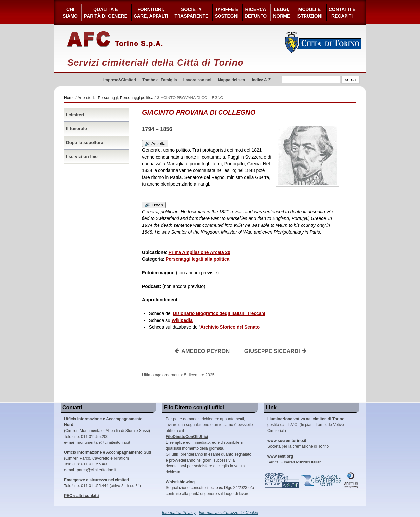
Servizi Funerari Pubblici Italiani (295, 459)
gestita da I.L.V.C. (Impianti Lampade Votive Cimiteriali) (306, 425)
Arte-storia (86, 98)
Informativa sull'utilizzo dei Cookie (229, 513)
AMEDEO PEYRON (202, 351)
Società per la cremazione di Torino (298, 443)
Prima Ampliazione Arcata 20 (199, 253)
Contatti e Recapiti (342, 13)
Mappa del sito (231, 80)
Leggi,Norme (282, 13)
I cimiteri (75, 115)
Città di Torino (323, 42)
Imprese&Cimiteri (120, 80)
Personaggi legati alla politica (198, 259)
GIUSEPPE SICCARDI (276, 351)
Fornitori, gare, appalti (151, 13)
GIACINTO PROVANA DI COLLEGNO (199, 112)
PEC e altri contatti (82, 496)
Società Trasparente (191, 13)
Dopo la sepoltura (85, 143)
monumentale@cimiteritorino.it (103, 442)
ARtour (351, 480)
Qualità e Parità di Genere (106, 13)
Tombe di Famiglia (159, 80)
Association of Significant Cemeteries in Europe (282, 480)
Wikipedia (182, 321)
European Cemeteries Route (322, 480)
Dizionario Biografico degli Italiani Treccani (219, 314)
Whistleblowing (180, 482)
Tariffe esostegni (226, 13)
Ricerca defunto (256, 13)
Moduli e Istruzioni (309, 13)
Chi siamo (70, 13)
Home (69, 98)
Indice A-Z (261, 80)
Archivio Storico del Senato (230, 327)
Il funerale (76, 129)
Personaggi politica (137, 98)
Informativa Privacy (179, 513)
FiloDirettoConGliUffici (187, 437)
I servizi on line (82, 156)
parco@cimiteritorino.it (96, 470)
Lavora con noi (197, 80)
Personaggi (108, 98)
